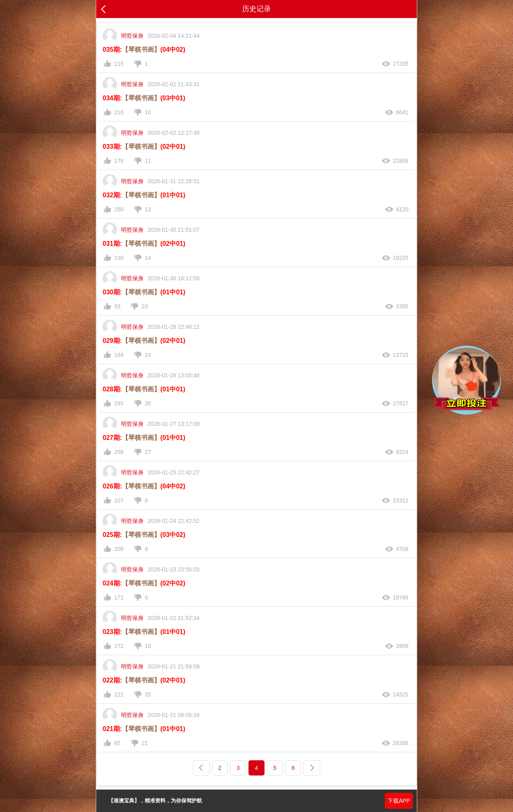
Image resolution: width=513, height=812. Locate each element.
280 (119, 209)
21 (145, 743)
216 (119, 112)
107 (119, 500)
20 (148, 695)
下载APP (399, 801)
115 (119, 64)
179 (119, 161)
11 (148, 161)
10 (148, 112)
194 (119, 355)
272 (119, 646)
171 (119, 597)
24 (148, 355)
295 (119, 403)
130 (119, 258)
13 (148, 209)
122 (119, 695)
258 (119, 452)
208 (119, 549)
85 (117, 743)
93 (117, 306)
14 (148, 258)
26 (148, 403)
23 (145, 306)
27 (148, 452)
